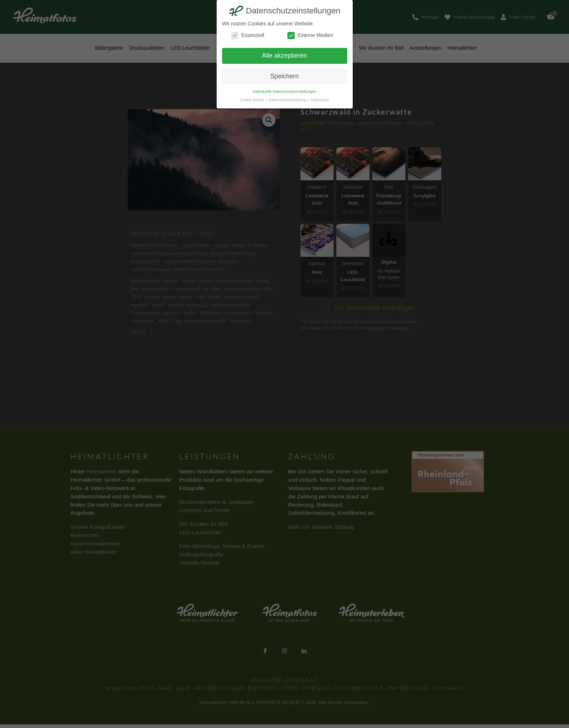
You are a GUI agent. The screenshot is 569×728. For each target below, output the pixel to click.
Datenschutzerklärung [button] (288, 100)
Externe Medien (310, 35)
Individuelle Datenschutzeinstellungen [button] (284, 91)
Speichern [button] (285, 76)
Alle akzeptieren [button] (285, 55)
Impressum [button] (320, 100)
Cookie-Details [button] (252, 100)
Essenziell (248, 35)
